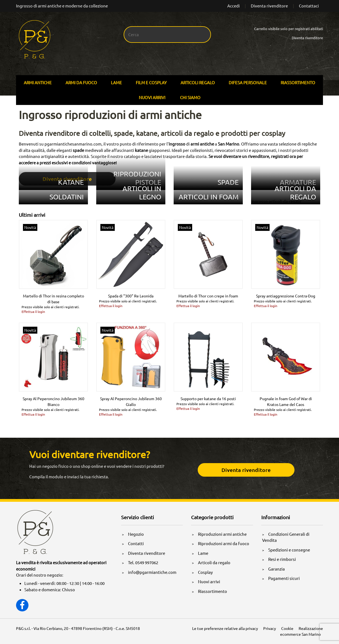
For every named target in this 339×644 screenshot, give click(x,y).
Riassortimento (298, 82)
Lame (116, 82)
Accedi (234, 6)
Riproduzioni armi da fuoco (224, 543)
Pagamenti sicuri (284, 578)
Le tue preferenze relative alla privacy (225, 628)
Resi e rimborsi (282, 559)
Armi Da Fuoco (81, 82)
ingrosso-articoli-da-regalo (276, 201)
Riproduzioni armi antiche (222, 534)
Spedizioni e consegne (289, 550)
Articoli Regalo (198, 82)
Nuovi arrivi (152, 97)
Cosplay (205, 572)
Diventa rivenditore (269, 6)
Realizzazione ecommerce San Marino (302, 631)
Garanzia (277, 569)
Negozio (136, 534)
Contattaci (309, 6)
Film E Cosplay (151, 82)
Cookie (287, 628)
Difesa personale (248, 82)
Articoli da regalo (214, 562)
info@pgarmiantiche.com (152, 572)
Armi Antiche (38, 82)
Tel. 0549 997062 (143, 562)
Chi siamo (190, 97)
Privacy (270, 628)
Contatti (136, 543)
